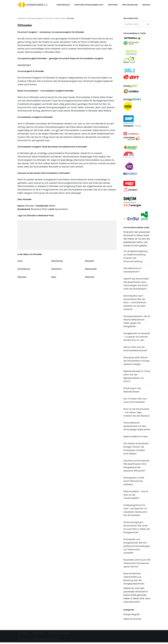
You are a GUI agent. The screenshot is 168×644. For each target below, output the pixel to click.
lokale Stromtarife (132, 621)
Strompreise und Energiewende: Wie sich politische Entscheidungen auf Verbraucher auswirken (137, 548)
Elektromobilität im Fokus (136, 438)
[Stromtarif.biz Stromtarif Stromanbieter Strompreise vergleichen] (33, 5)
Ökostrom (113, 5)
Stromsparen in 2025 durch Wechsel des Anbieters (134, 482)
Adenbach (56, 269)
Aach (20, 261)
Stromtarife (24, 635)
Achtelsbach (24, 269)
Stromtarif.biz (24, 641)
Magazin (146, 5)
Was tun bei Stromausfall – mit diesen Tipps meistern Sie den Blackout (137, 413)
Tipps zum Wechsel (130, 5)
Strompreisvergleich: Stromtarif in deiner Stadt (46, 18)
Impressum (39, 635)
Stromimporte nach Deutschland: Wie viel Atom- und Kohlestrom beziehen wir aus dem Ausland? (135, 303)
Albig (54, 277)
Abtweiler (90, 261)
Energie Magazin (132, 616)
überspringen (24, 65)
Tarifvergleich (63, 5)
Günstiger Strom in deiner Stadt (89, 5)
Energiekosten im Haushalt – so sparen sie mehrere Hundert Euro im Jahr (137, 338)
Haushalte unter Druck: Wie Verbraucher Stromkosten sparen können (137, 565)
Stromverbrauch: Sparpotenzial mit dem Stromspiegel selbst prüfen (137, 427)
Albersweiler (91, 269)
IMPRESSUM (38, 641)
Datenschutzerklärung (59, 635)
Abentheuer (57, 261)
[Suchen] (134, 24)
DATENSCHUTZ (52, 641)
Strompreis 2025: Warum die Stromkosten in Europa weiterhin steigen (137, 362)
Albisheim (90, 277)
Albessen (22, 277)
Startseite (21, 18)
